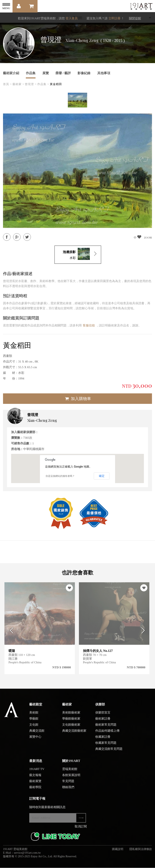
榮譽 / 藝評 (63, 73)
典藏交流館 (37, 733)
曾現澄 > (31, 84)
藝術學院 (35, 789)
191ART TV (37, 771)
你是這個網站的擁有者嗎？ (60, 476)
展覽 (46, 73)
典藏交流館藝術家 (74, 733)
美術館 (34, 715)
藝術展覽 (35, 783)
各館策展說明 (71, 777)
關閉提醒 (135, 18)
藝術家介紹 (11, 73)
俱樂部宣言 (103, 715)
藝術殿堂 (36, 707)
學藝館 (34, 721)
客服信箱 (89, 325)
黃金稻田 (56, 84)
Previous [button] (11, 633)
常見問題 (68, 783)
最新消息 (36, 763)
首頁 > (7, 84)
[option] (77, 100)
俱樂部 (100, 707)
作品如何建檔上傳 (107, 733)
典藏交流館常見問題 (109, 751)
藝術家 (67, 707)
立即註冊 (114, 18)
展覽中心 (35, 739)
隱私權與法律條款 (141, 851)
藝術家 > (18, 84)
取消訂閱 (81, 829)
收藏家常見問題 (106, 745)
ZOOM (148, 237)
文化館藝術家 (71, 727)
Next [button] (144, 633)
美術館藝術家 (71, 715)
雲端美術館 (70, 771)
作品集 (31, 73)
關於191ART (71, 763)
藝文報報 (35, 777)
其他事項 (104, 73)
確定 (102, 476)
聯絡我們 (68, 789)
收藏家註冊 (103, 739)
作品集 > (43, 84)
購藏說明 (118, 851)
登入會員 (72, 18)
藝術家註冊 (103, 721)
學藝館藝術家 (71, 721)
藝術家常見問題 (106, 727)
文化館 (34, 727)
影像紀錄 (84, 73)
